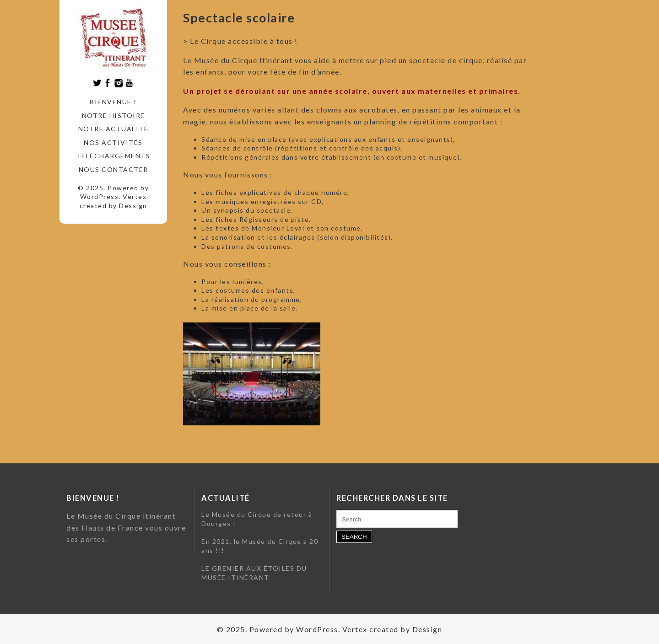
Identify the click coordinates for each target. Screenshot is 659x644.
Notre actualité (113, 129)
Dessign (133, 206)
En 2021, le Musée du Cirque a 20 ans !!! (260, 546)
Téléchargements (113, 156)
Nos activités (113, 142)
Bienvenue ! (113, 102)
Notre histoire (113, 115)
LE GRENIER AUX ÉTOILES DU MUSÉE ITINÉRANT (254, 573)
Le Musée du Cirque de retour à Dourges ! (257, 519)
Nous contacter (113, 169)
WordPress (100, 196)
